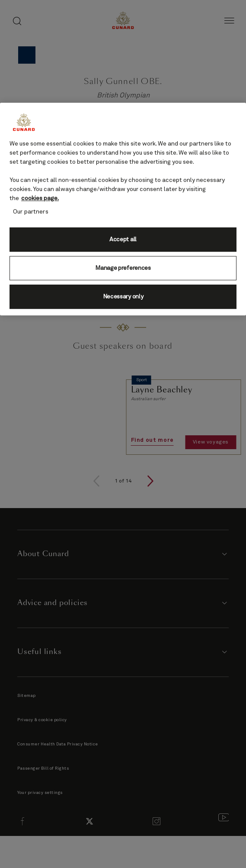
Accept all (123, 240)
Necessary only (123, 297)
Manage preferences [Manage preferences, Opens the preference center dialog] (123, 268)
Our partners (31, 212)
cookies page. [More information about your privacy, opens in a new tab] (40, 198)
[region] (123, 209)
